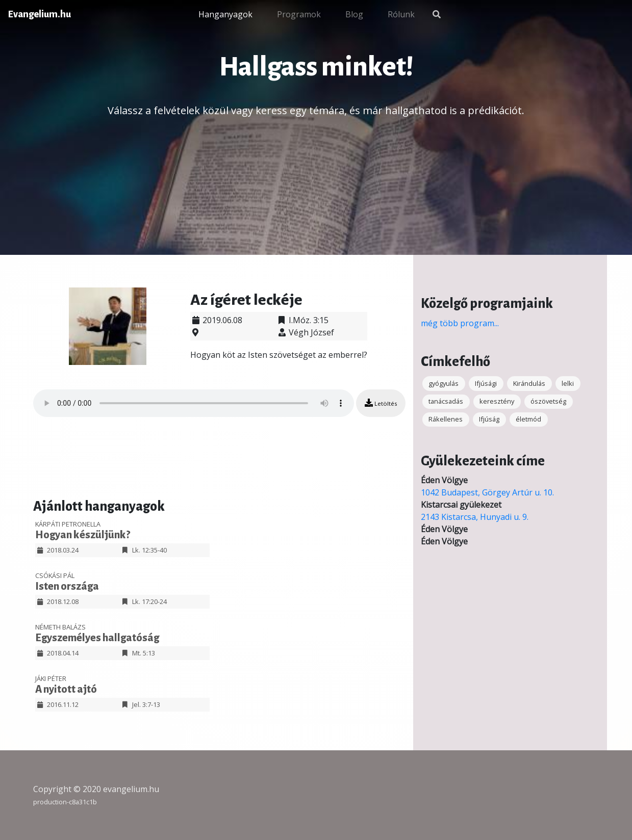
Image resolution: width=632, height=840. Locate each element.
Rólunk (401, 14)
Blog (354, 14)
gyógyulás (444, 383)
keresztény (497, 401)
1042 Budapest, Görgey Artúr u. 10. (487, 492)
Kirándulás (529, 383)
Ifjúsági (486, 383)
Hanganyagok (225, 14)
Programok (299, 14)
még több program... (460, 323)
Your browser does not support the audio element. (194, 403)
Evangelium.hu (40, 14)
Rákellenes (446, 419)
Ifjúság (489, 419)
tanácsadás (446, 401)
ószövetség (548, 401)
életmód (528, 419)
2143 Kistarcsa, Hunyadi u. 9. (475, 517)
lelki (568, 383)
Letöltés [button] (381, 403)
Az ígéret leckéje (246, 300)
